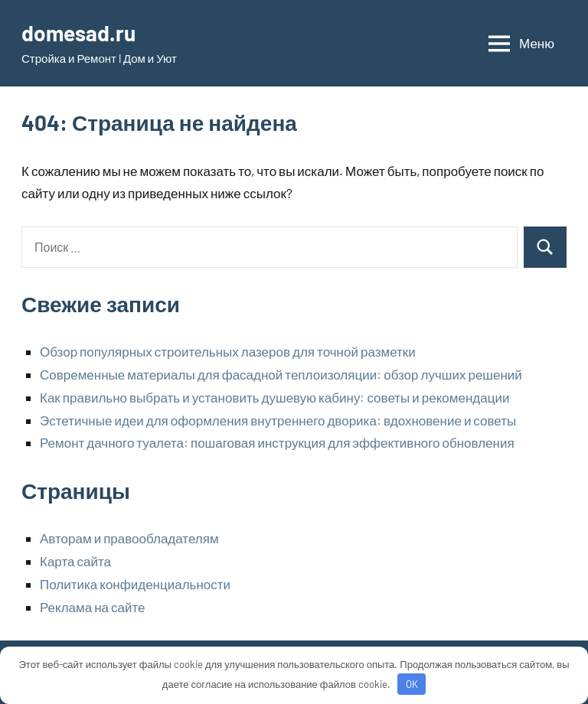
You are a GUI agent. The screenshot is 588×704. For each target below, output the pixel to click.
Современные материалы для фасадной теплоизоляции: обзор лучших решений (281, 374)
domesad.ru (78, 33)
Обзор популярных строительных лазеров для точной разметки (228, 351)
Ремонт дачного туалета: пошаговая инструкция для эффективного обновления (277, 442)
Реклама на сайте (93, 607)
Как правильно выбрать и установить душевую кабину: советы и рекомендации (274, 397)
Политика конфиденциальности (135, 584)
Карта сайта (75, 561)
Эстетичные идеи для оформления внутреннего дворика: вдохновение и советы (278, 420)
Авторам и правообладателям (129, 538)
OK (412, 684)
